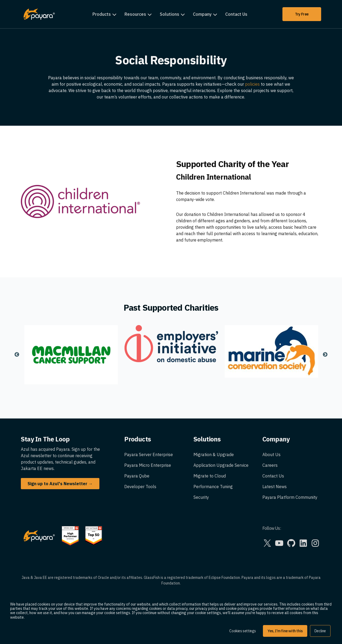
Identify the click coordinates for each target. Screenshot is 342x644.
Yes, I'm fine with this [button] (285, 631)
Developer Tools (140, 487)
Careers (270, 465)
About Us (271, 455)
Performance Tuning (213, 487)
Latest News (275, 487)
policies (253, 84)
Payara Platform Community (290, 497)
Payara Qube (137, 476)
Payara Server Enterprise (149, 455)
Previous (17, 355)
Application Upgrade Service (221, 465)
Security (201, 497)
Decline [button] (320, 631)
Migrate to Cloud (210, 476)
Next (325, 355)
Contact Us (236, 14)
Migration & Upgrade (214, 455)
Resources (135, 14)
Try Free (302, 14)
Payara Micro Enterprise (148, 465)
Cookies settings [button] (243, 631)
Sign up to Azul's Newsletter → (60, 484)
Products (102, 14)
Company (202, 14)
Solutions (170, 14)
